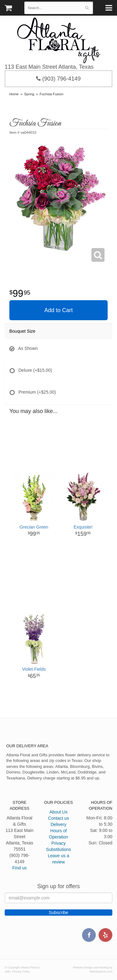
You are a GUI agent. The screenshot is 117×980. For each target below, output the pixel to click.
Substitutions (58, 849)
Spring (29, 94)
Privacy (59, 843)
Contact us (58, 818)
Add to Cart (58, 310)
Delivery (58, 824)
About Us (59, 812)
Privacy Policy (21, 972)
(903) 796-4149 (58, 79)
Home (14, 94)
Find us (20, 868)
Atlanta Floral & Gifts (58, 40)
